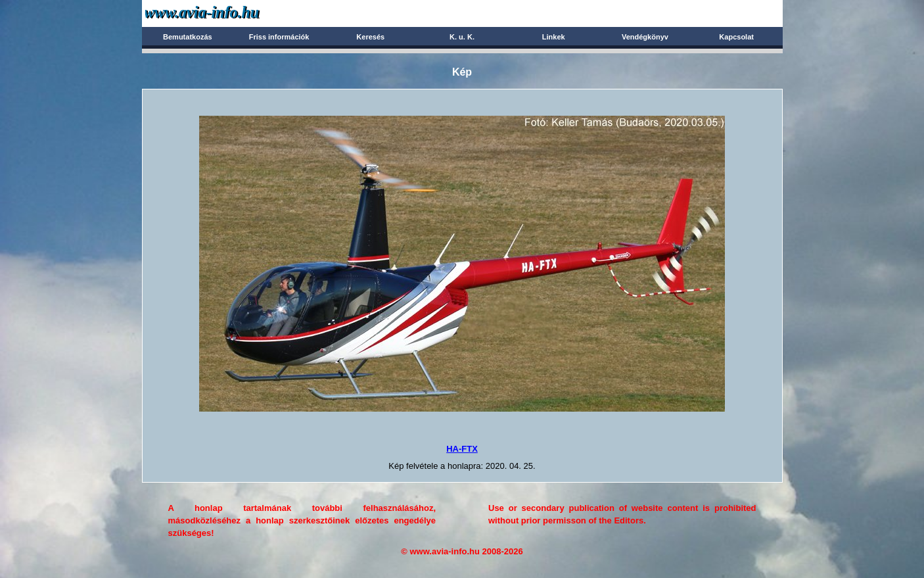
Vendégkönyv (645, 37)
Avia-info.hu (225, 13)
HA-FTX (462, 449)
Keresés (370, 37)
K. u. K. (462, 37)
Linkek (554, 37)
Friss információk (279, 37)
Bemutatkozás (188, 37)
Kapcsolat (736, 37)
